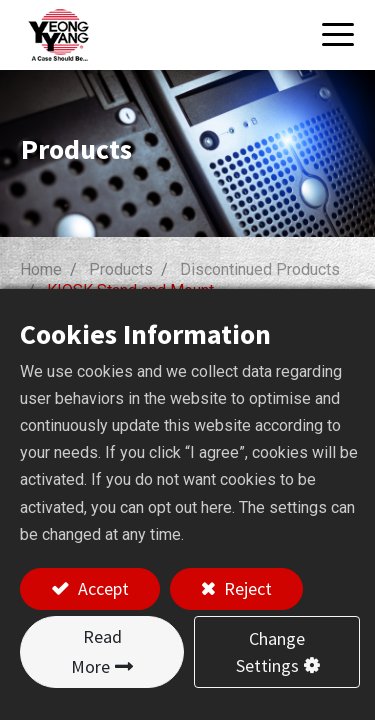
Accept (101, 588)
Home (41, 269)
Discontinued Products (260, 269)
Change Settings (271, 652)
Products (121, 269)
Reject (246, 588)
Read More (96, 651)
